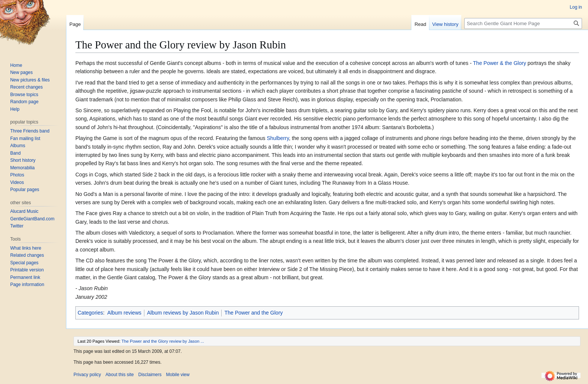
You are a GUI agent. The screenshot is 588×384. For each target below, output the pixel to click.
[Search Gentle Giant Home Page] (523, 23)
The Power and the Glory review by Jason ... (163, 341)
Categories (90, 313)
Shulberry (278, 138)
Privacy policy (87, 375)
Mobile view (178, 375)
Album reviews (124, 313)
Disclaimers (150, 375)
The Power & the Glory (499, 63)
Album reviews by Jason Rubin (183, 313)
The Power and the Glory (253, 313)
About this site (119, 375)
